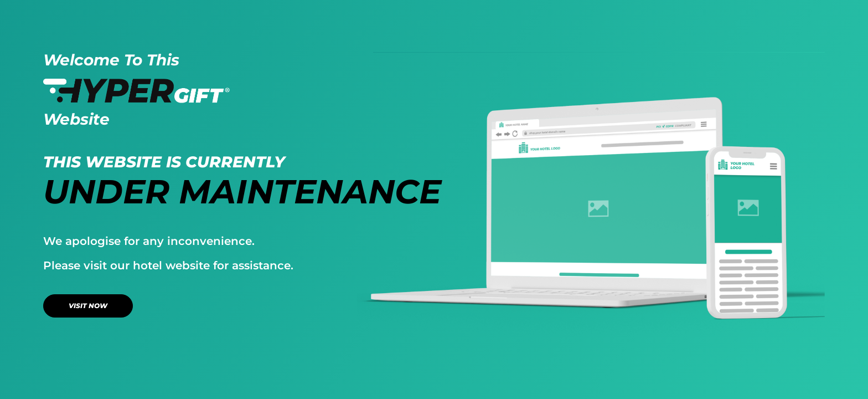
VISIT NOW (88, 306)
